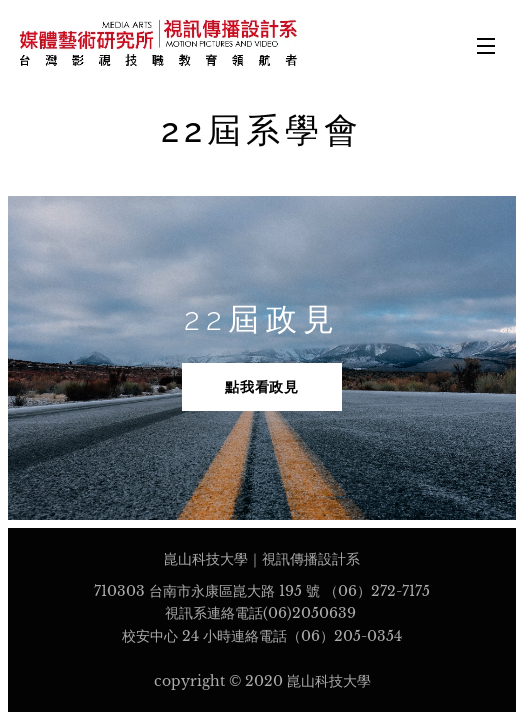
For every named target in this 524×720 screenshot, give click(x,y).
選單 (486, 46)
